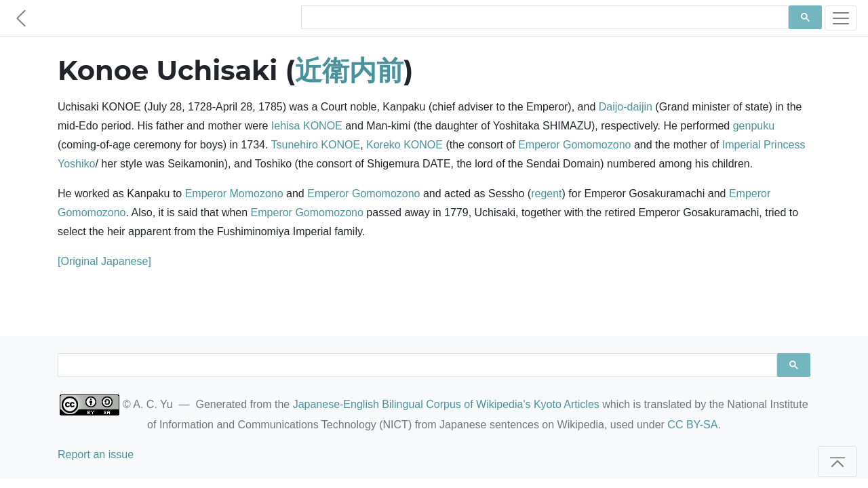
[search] (544, 18)
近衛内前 (349, 70)
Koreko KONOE (405, 145)
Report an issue (96, 454)
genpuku (754, 126)
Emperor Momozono (234, 194)
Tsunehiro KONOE (316, 145)
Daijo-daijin (626, 107)
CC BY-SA (692, 425)
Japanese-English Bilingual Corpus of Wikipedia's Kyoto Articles (446, 404)
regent (546, 194)
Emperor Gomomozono (574, 145)
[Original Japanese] (104, 261)
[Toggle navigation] (841, 18)
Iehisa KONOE (307, 126)
